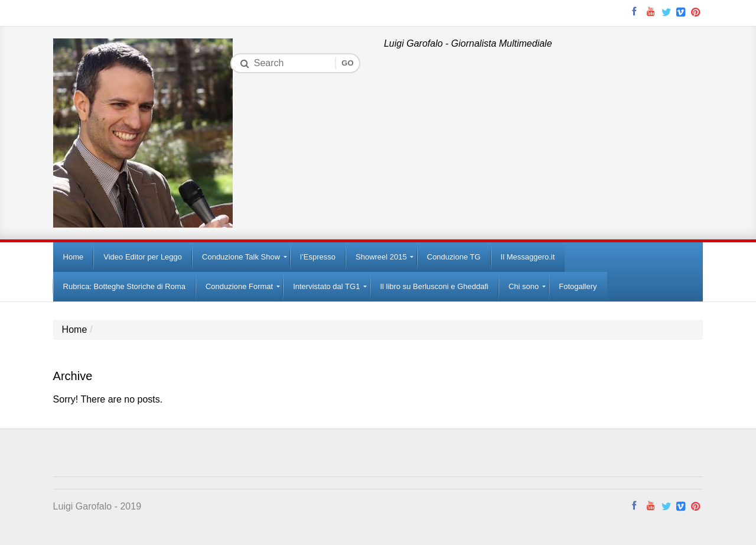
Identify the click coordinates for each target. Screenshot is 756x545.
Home (75, 330)
